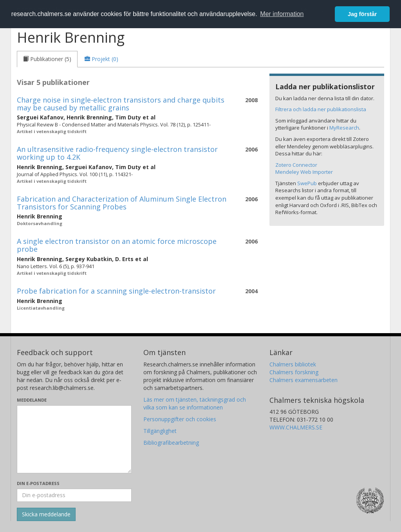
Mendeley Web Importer (304, 172)
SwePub (307, 183)
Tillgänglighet (160, 431)
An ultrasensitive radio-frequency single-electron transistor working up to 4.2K (117, 153)
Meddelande (32, 400)
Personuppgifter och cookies (180, 419)
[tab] (47, 59)
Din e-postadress (38, 483)
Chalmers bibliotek (293, 364)
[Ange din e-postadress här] (74, 495)
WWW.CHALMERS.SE (296, 427)
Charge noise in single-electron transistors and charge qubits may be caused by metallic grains (121, 104)
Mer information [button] (282, 14)
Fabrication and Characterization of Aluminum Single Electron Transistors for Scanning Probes (122, 203)
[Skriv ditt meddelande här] (74, 439)
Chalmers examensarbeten (303, 380)
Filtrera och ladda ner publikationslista (321, 109)
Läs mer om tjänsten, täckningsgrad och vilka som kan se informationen (195, 403)
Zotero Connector (296, 165)
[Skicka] (46, 514)
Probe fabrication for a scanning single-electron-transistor (116, 291)
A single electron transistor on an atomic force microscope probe (117, 245)
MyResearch (344, 128)
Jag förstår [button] (362, 14)
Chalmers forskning (294, 372)
